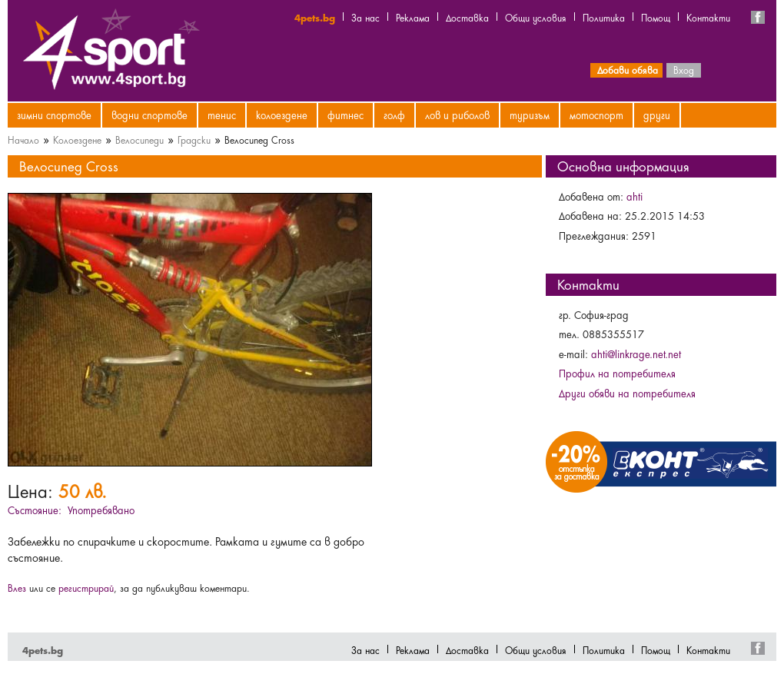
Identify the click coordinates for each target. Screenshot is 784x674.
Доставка (467, 17)
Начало (23, 139)
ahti (635, 196)
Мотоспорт (596, 115)
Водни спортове (149, 115)
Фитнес (345, 115)
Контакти (708, 17)
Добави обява (628, 69)
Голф (394, 115)
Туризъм (530, 115)
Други (657, 115)
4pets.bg (315, 17)
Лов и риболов (457, 115)
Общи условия (536, 17)
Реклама (413, 17)
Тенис (222, 115)
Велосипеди (140, 139)
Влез (17, 587)
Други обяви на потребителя (627, 393)
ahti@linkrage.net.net (636, 354)
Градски (194, 139)
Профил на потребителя (617, 373)
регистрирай (86, 587)
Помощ (656, 17)
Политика (604, 17)
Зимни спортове (54, 115)
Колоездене (282, 115)
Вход (684, 69)
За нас (365, 17)
